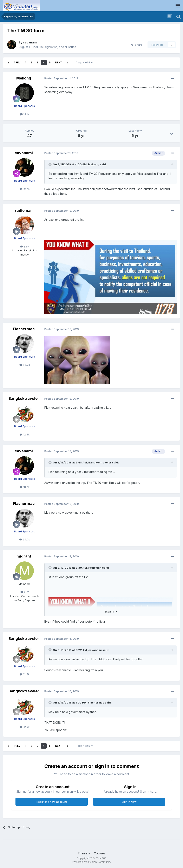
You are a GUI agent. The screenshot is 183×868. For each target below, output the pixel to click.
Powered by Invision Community (92, 862)
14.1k (25, 114)
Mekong (24, 78)
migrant (24, 556)
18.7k (25, 189)
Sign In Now (129, 802)
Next (59, 62)
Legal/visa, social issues (60, 47)
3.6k (25, 246)
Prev (17, 62)
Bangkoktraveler (24, 398)
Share (137, 45)
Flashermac (24, 329)
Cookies (100, 853)
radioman (24, 211)
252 (25, 592)
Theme (84, 853)
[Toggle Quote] (50, 164)
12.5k (25, 434)
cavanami (30, 42)
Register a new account (52, 802)
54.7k (25, 365)
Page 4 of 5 (84, 62)
